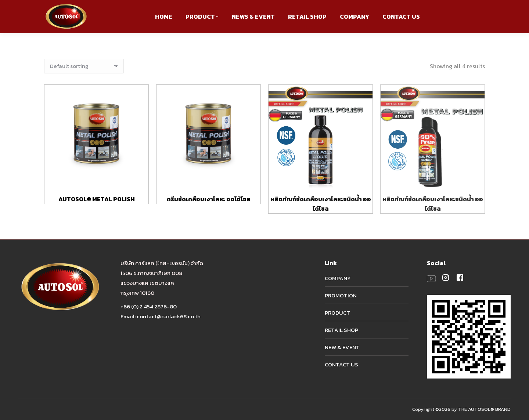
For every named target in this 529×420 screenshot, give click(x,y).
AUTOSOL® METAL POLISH (97, 199)
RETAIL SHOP (341, 330)
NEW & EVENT (342, 347)
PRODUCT (337, 313)
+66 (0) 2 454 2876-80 (149, 306)
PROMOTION (341, 295)
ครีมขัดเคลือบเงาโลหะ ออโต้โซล (209, 199)
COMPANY (338, 278)
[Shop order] (84, 66)
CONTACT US (341, 364)
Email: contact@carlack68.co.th (161, 316)
